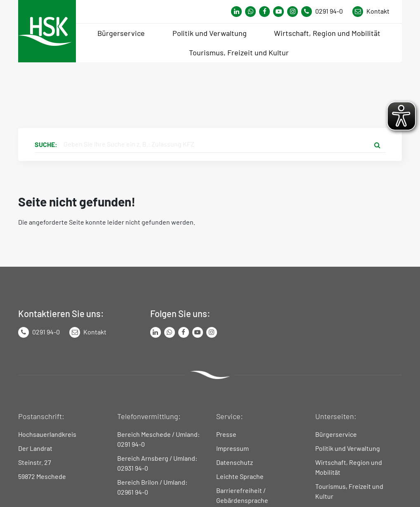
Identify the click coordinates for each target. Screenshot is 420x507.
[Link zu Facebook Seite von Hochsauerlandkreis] (264, 12)
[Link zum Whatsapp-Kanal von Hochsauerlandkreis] (236, 12)
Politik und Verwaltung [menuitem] (210, 33)
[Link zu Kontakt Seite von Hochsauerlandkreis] (371, 12)
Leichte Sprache (240, 476)
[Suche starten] (377, 145)
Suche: (46, 144)
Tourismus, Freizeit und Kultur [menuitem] (239, 52)
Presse (226, 434)
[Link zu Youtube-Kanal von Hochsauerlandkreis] (278, 12)
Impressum (232, 448)
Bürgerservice (336, 434)
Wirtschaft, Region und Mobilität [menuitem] (327, 33)
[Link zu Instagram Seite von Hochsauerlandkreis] (293, 12)
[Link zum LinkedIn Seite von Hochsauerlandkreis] (156, 332)
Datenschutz (235, 462)
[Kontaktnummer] (325, 12)
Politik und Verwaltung (348, 448)
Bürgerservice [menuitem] (121, 33)
